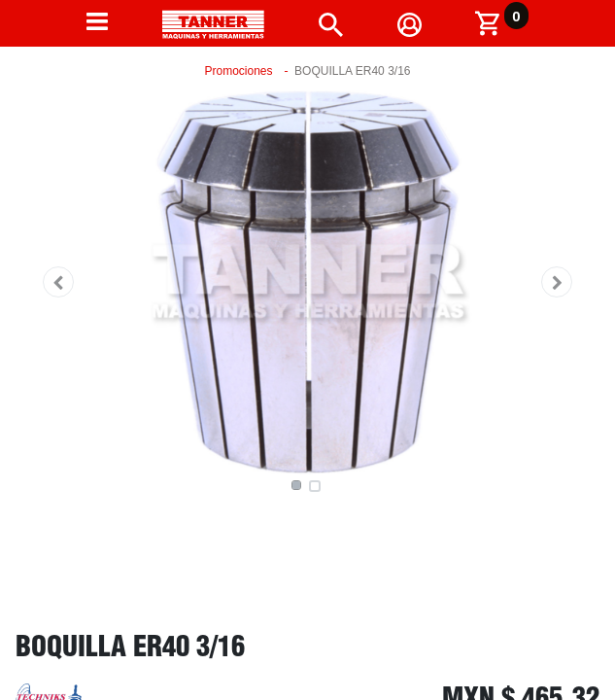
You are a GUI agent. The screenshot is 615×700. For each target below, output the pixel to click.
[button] (58, 282)
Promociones (239, 71)
